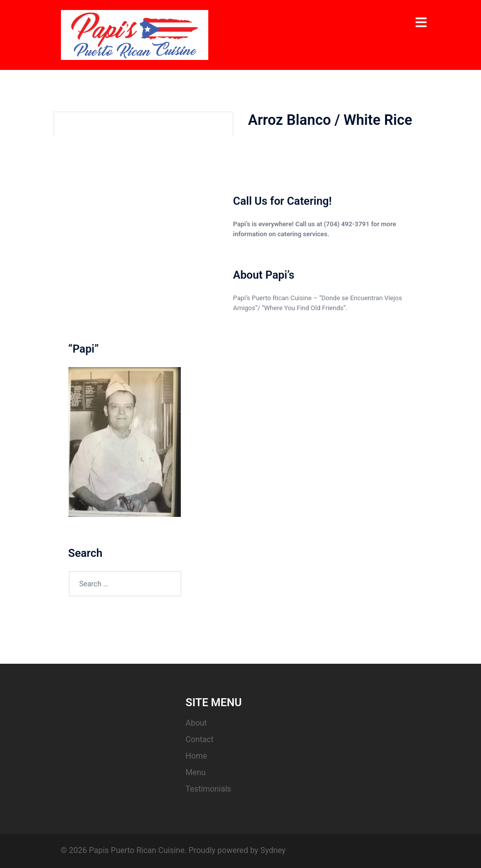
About (197, 723)
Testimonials (209, 789)
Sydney (273, 850)
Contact (200, 739)
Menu (196, 772)
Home (197, 756)
